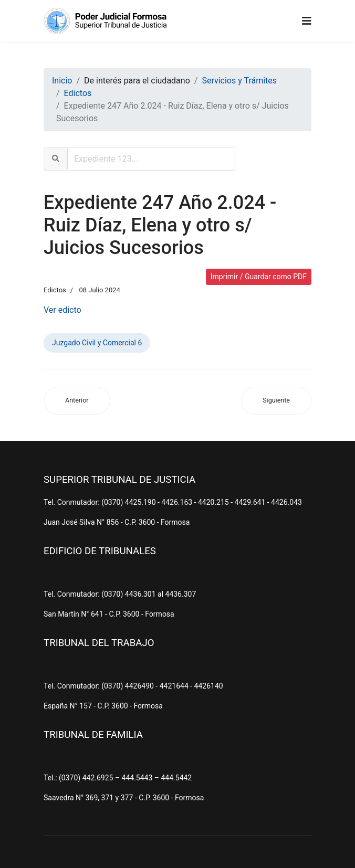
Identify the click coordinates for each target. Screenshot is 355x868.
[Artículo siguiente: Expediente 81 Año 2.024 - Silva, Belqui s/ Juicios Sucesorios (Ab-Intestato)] (276, 401)
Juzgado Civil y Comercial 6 (97, 343)
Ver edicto (62, 310)
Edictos (55, 290)
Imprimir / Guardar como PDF (259, 277)
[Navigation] (307, 21)
